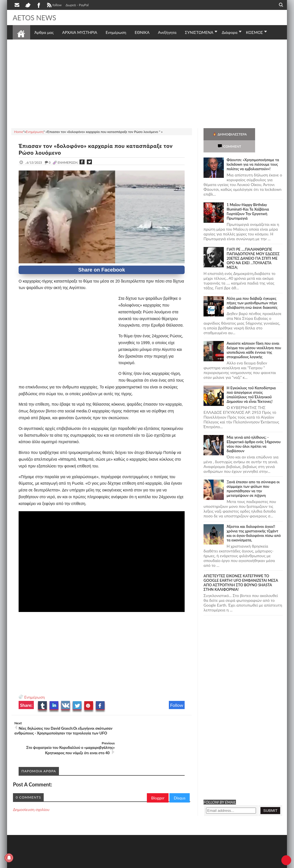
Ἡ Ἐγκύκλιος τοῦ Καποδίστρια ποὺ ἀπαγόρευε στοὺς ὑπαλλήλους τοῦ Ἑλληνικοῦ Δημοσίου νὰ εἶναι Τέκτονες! (251, 382)
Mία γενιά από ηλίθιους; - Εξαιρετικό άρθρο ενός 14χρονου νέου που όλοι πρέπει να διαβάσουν (254, 432)
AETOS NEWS (36, 18)
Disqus (180, 782)
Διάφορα (230, 32)
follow (54, 6)
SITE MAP (93, 863)
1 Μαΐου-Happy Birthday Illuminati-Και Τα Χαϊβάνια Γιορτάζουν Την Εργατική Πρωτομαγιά (248, 199)
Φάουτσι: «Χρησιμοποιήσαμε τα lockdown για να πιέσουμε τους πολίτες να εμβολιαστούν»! (253, 152)
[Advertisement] (147, 83)
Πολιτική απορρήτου (118, 863)
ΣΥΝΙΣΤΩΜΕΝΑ (199, 32)
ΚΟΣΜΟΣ (255, 32)
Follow (177, 705)
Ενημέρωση (35, 697)
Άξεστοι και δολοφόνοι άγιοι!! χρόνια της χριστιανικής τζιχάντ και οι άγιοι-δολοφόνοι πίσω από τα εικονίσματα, (254, 521)
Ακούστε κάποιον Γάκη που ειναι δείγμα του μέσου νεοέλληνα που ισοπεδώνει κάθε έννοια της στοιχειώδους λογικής (254, 338)
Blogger (158, 782)
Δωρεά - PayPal (77, 5)
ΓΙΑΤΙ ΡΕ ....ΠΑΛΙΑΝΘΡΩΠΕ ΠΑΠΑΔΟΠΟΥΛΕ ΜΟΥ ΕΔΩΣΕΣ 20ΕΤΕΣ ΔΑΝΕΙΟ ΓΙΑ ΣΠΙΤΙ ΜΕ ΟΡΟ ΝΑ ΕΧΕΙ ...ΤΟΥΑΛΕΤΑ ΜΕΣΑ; (253, 246)
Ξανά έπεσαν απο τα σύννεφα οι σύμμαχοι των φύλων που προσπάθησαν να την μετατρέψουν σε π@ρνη (253, 476)
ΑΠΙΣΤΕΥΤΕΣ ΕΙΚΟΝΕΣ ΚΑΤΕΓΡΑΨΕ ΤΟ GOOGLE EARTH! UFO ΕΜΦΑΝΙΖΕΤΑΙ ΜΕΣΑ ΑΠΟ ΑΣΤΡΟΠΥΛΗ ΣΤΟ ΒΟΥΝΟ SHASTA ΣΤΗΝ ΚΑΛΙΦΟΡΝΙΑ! (241, 570)
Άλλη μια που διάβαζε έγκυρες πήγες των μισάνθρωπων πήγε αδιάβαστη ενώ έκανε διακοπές (252, 291)
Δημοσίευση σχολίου (31, 794)
